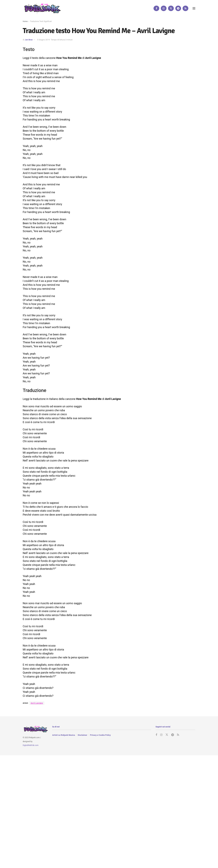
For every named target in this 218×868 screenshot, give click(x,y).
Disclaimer (83, 735)
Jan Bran (29, 40)
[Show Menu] (194, 8)
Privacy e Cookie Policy (100, 735)
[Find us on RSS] (185, 8)
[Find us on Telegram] (178, 8)
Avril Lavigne (37, 703)
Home (25, 21)
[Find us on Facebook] (156, 8)
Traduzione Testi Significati (41, 21)
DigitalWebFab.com (31, 745)
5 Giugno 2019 (43, 40)
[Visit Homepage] (42, 8)
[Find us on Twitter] (171, 8)
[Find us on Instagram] (164, 8)
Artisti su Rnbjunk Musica (64, 735)
